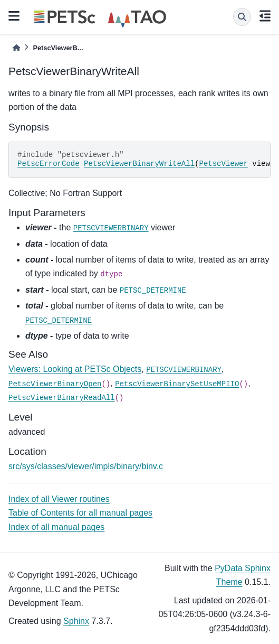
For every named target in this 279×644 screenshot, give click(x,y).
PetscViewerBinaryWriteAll (139, 164)
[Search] (242, 17)
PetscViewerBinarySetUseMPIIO (177, 384)
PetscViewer (223, 164)
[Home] (16, 48)
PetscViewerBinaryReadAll (62, 398)
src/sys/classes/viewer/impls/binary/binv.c (86, 466)
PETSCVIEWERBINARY (111, 228)
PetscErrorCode (49, 164)
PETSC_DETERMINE (153, 291)
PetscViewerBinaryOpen (55, 384)
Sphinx (76, 621)
